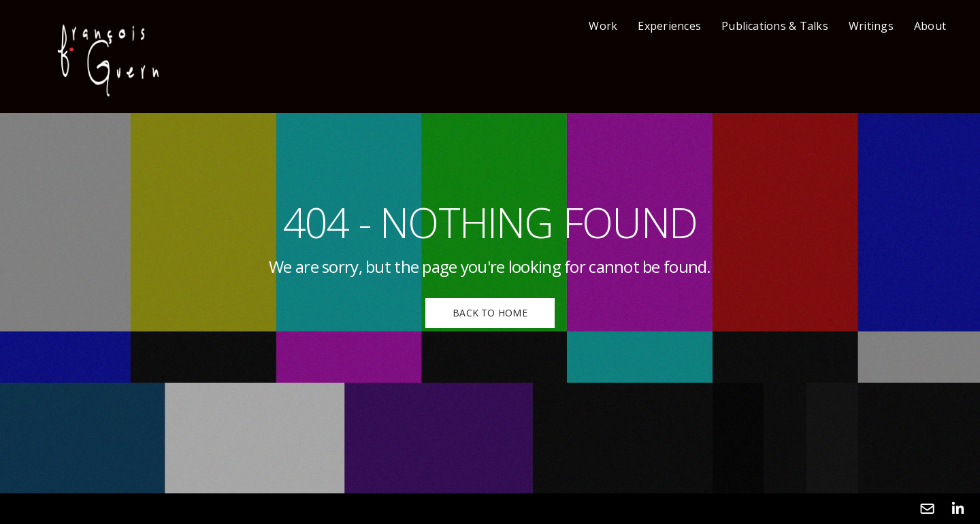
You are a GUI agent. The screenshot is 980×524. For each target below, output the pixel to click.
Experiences (669, 26)
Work (603, 26)
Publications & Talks (775, 26)
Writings (871, 26)
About (930, 26)
